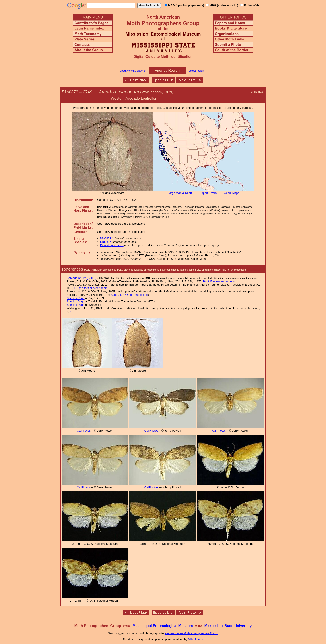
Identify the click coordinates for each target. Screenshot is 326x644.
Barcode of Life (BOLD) (82, 278)
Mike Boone (196, 639)
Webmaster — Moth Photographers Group (191, 633)
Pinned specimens (112, 245)
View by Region (167, 70)
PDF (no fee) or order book (90, 288)
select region (196, 71)
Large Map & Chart (180, 193)
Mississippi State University (228, 626)
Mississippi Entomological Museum (163, 626)
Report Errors (208, 193)
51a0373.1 (107, 238)
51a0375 (106, 242)
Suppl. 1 (116, 295)
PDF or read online (136, 295)
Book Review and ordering (220, 281)
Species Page (76, 298)
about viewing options (133, 71)
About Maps (232, 193)
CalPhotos (84, 431)
